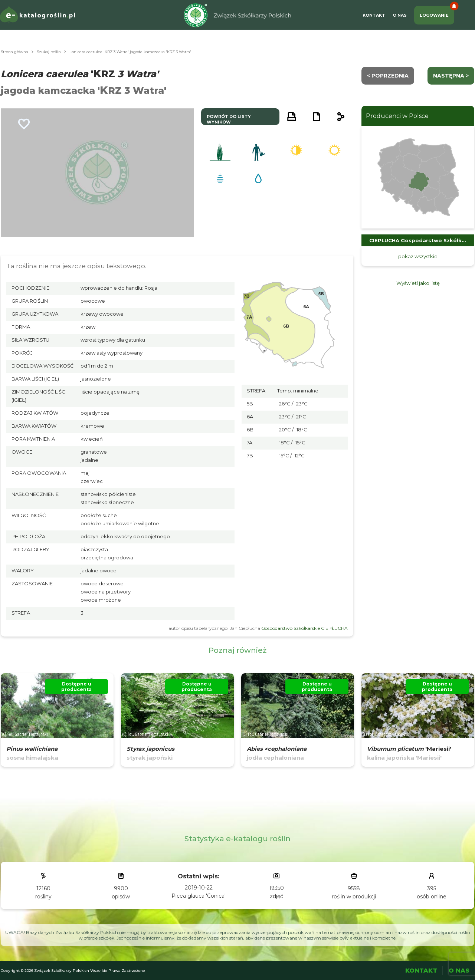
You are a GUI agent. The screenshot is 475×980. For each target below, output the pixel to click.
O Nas (400, 15)
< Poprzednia (388, 76)
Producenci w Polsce (397, 116)
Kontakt (374, 15)
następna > (451, 76)
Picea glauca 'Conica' (199, 896)
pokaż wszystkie (418, 256)
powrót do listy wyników (229, 119)
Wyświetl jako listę (418, 283)
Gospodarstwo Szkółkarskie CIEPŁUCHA (304, 628)
